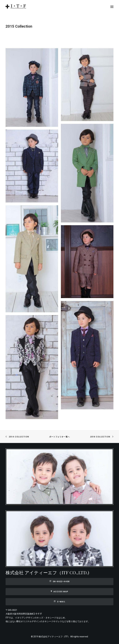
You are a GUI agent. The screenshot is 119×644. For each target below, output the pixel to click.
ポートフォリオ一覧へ (59, 437)
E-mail (59, 602)
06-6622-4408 (60, 581)
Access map (59, 592)
